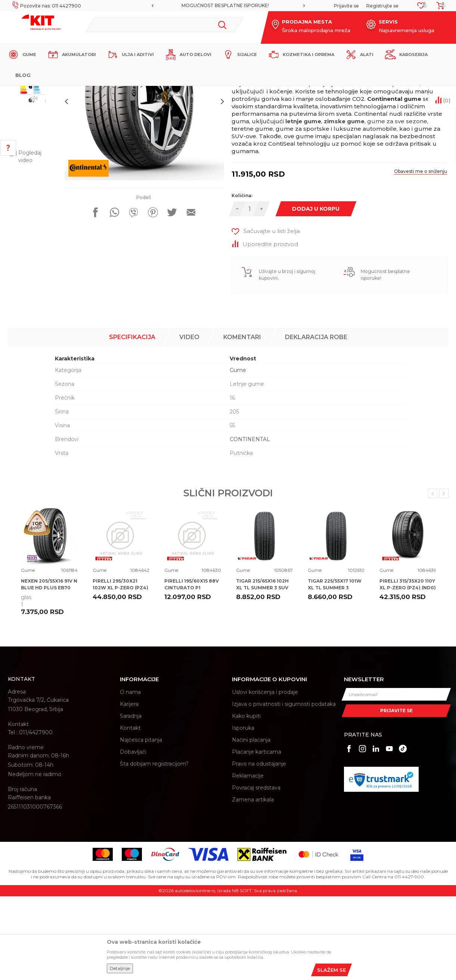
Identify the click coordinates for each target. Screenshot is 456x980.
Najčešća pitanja (141, 824)
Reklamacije (248, 860)
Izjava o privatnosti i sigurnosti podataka (284, 788)
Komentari (242, 421)
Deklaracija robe (316, 421)
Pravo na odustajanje (259, 848)
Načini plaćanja (251, 824)
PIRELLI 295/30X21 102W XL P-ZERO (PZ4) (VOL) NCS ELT (120, 671)
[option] (228, 6)
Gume (140, 92)
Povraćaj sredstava (256, 872)
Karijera (129, 788)
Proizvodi (118, 92)
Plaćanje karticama (257, 836)
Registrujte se (382, 6)
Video (189, 421)
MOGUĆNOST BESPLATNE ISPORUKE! (227, 5)
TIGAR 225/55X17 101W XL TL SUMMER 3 (335, 668)
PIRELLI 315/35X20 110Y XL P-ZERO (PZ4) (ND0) (408, 668)
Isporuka (243, 812)
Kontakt (130, 812)
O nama (130, 776)
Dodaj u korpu (318, 301)
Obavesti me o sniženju (418, 263)
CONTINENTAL (250, 523)
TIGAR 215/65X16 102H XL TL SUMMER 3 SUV (262, 668)
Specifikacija (132, 421)
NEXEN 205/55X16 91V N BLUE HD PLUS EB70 (49, 668)
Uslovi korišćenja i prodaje (265, 776)
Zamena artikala (253, 884)
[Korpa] (438, 8)
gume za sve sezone (398, 213)
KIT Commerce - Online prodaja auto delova (55, 92)
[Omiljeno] (421, 8)
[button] (165, 25)
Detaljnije (120, 968)
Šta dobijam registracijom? (154, 848)
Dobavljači (133, 836)
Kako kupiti (246, 800)
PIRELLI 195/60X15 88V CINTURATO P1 (192, 668)
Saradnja (131, 800)
